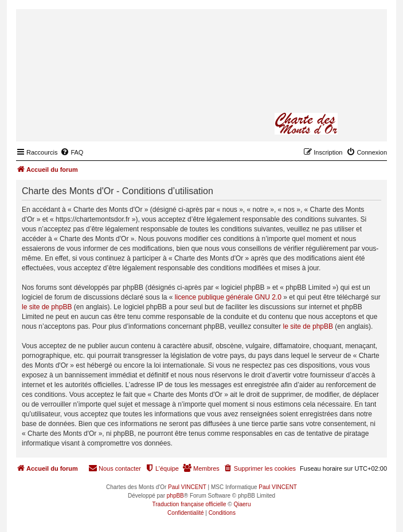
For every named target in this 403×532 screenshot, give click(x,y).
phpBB (175, 496)
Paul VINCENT (187, 487)
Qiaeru (242, 504)
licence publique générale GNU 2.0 (228, 297)
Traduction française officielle (189, 504)
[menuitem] (72, 152)
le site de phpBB (47, 307)
